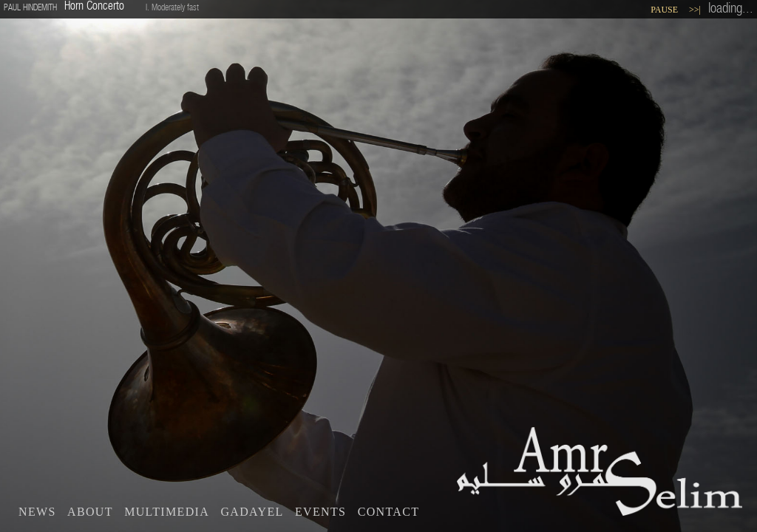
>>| (695, 10)
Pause (664, 10)
